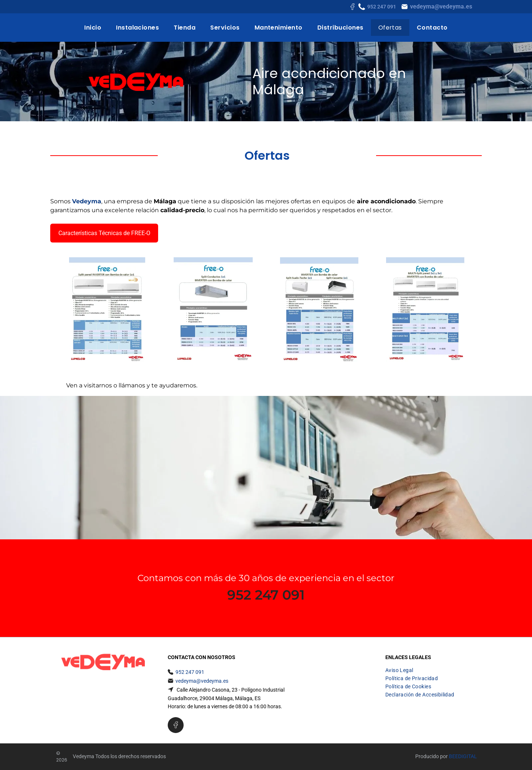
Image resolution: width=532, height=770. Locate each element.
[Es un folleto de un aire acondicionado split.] (107, 310)
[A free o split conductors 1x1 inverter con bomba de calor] (213, 310)
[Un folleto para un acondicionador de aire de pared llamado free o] (425, 310)
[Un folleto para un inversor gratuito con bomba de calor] (319, 310)
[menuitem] (93, 28)
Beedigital (463, 756)
